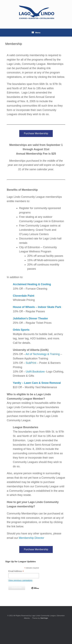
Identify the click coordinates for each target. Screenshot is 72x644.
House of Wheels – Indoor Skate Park (37, 307)
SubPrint (31, 363)
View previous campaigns (20, 580)
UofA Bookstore (35, 372)
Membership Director (31, 538)
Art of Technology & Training (43, 354)
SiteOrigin (44, 618)
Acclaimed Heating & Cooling (32, 284)
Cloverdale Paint (24, 296)
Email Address (16, 571)
